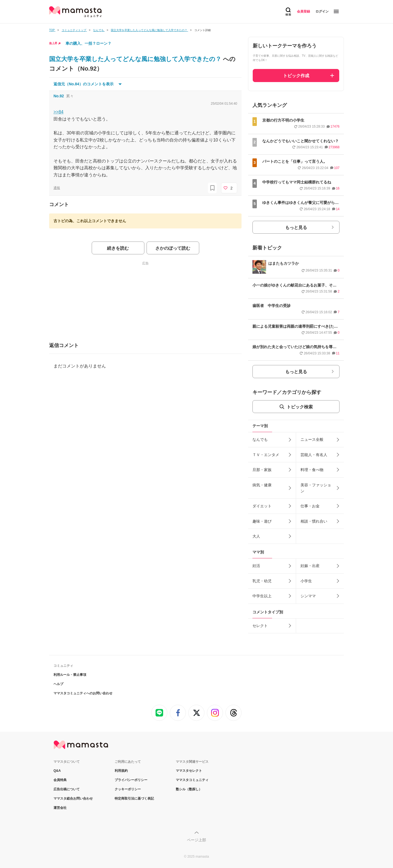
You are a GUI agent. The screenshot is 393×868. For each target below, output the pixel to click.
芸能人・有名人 (314, 455)
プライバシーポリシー (131, 780)
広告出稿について (67, 789)
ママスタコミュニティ (192, 780)
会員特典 (60, 780)
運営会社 (60, 808)
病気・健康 (262, 485)
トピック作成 (296, 76)
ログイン (322, 11)
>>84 (58, 112)
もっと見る (296, 227)
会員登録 (303, 11)
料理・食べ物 (312, 470)
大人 (256, 536)
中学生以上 (262, 596)
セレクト (260, 626)
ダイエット (262, 506)
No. (59, 96)
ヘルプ (58, 684)
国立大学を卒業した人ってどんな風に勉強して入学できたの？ (136, 59)
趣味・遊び (262, 521)
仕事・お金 (310, 506)
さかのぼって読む (173, 248)
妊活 (256, 566)
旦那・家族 (262, 470)
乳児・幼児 (262, 581)
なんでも (260, 439)
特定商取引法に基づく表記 (134, 798)
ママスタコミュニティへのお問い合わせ (83, 693)
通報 (57, 188)
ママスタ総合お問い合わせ (73, 798)
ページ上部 (196, 840)
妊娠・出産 (310, 566)
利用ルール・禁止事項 (70, 675)
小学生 (306, 581)
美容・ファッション (316, 488)
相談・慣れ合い (314, 521)
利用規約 (121, 771)
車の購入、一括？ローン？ (88, 43)
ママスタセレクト (189, 771)
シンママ (308, 596)
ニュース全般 (312, 439)
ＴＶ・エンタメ (266, 455)
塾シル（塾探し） (189, 789)
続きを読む (118, 248)
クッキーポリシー (128, 789)
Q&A (57, 771)
